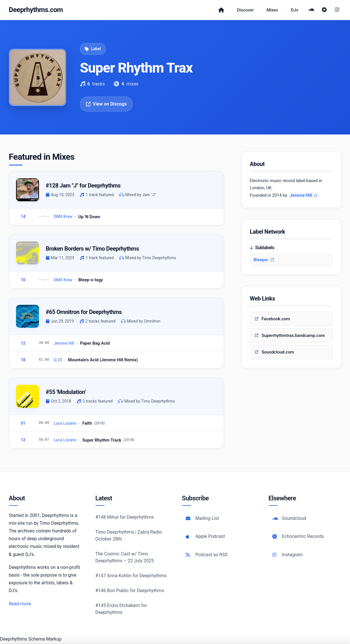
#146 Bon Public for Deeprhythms (130, 592)
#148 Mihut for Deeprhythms (125, 518)
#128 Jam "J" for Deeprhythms (83, 187)
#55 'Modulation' (66, 393)
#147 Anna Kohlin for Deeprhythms (131, 577)
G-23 (58, 361)
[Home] (217, 11)
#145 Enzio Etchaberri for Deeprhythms (121, 610)
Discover (243, 10)
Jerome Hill (64, 344)
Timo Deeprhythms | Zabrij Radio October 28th (129, 537)
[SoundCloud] (313, 11)
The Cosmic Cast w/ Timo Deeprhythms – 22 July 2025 (125, 558)
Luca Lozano (65, 424)
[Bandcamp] (325, 11)
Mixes (271, 10)
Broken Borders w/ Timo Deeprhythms (92, 250)
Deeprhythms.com (36, 10)
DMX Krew (63, 218)
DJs (295, 10)
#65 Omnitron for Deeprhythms (84, 313)
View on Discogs (106, 105)
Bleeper (264, 261)
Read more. (20, 605)
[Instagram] (337, 11)
